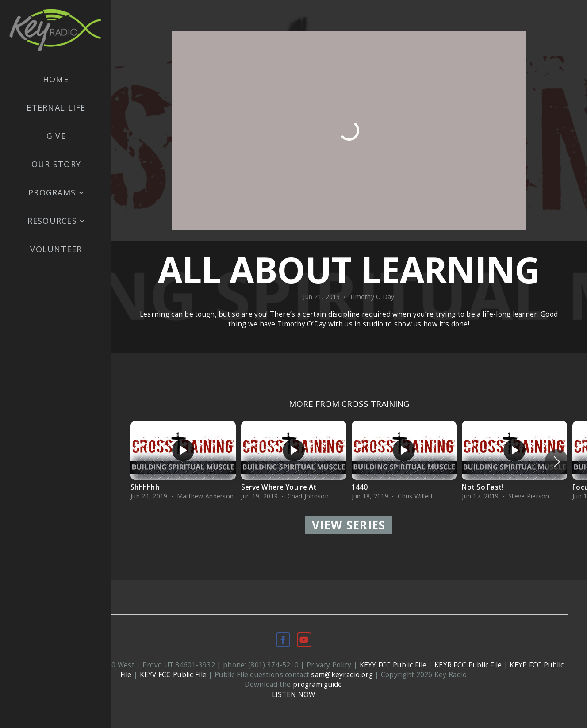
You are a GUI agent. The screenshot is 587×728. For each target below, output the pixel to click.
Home (56, 79)
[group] (183, 462)
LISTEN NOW (294, 695)
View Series (349, 525)
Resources (56, 221)
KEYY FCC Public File (393, 665)
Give (56, 136)
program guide (318, 684)
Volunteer (56, 249)
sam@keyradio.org (342, 675)
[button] (557, 462)
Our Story (56, 164)
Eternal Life (56, 107)
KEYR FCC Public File (468, 665)
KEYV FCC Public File (173, 675)
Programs (56, 192)
